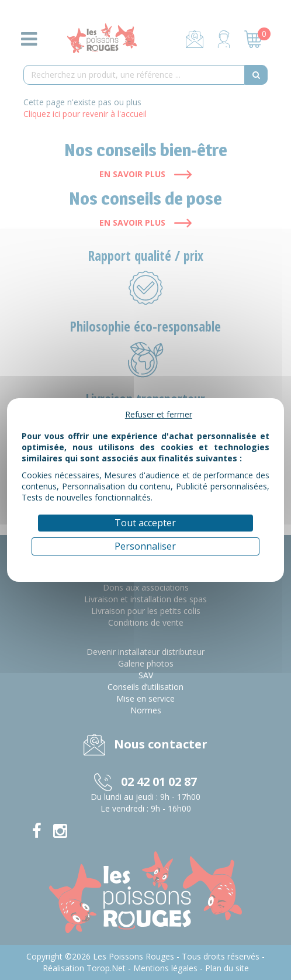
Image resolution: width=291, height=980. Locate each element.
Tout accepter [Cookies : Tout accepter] (145, 523)
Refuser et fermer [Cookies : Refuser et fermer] (159, 414)
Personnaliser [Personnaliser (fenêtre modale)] (145, 546)
